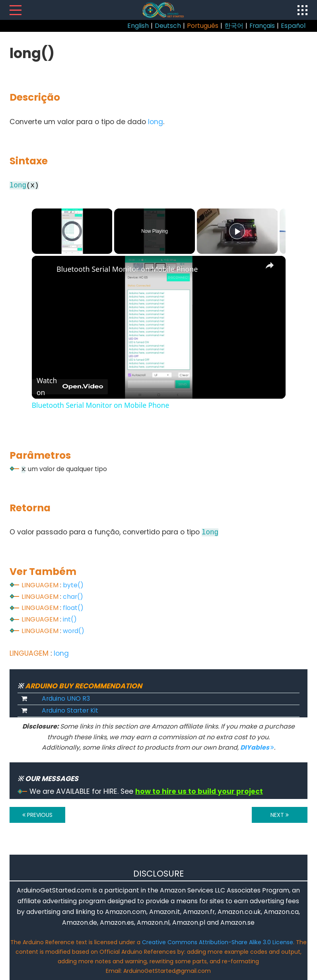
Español (293, 26)
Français (262, 26)
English (138, 26)
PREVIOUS (37, 815)
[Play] (237, 231)
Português (203, 26)
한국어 (234, 26)
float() (73, 608)
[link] (45, 269)
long (156, 122)
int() (70, 619)
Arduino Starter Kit (70, 710)
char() (73, 597)
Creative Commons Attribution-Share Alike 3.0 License (218, 942)
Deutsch (168, 26)
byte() (73, 585)
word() (74, 631)
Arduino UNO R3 (66, 698)
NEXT (280, 815)
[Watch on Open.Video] (70, 387)
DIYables (257, 747)
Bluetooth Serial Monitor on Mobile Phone (127, 269)
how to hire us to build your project (199, 791)
